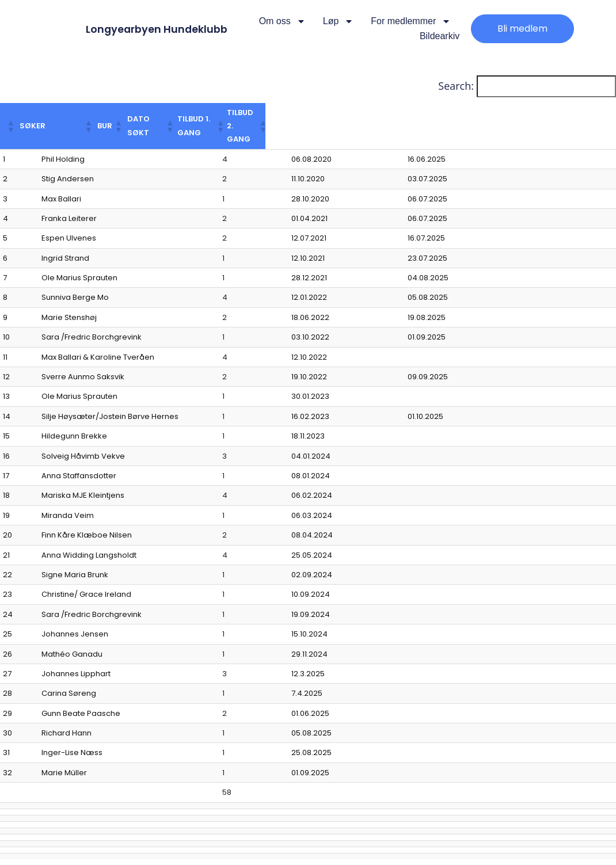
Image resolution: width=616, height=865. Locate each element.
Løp (339, 21)
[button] (19, 113)
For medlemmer (411, 21)
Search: (456, 86)
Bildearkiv (440, 36)
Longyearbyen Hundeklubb (166, 29)
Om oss (282, 21)
